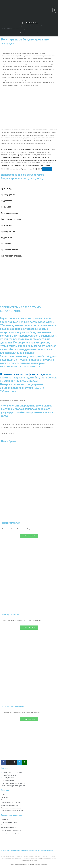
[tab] (29, 189)
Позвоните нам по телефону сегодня (23, 374)
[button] (54, 10)
